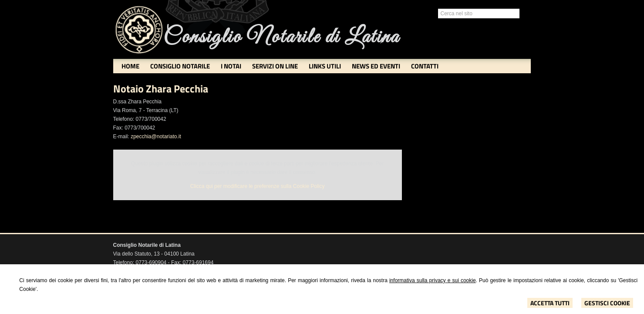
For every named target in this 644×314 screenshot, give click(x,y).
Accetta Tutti (550, 303)
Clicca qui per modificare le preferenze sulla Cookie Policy (258, 186)
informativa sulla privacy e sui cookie (433, 280)
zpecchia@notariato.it (156, 137)
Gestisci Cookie (607, 303)
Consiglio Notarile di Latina (281, 37)
